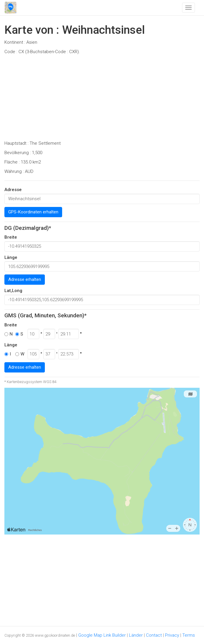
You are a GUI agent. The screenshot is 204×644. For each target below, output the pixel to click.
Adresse (13, 190)
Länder (136, 635)
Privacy (172, 635)
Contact (154, 635)
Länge (11, 257)
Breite (11, 237)
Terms (189, 635)
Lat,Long (13, 291)
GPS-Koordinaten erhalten (33, 212)
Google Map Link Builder (102, 635)
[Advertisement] (102, 99)
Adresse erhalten (25, 279)
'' (81, 334)
